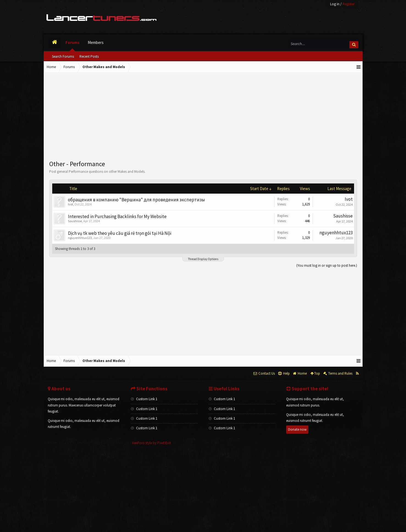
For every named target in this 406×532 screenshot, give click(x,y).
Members (96, 42)
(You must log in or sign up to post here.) (327, 265)
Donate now (297, 429)
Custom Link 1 (144, 399)
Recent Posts (89, 56)
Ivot (71, 204)
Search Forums (63, 56)
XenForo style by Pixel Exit (151, 443)
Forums (72, 42)
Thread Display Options (203, 259)
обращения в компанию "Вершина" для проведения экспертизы (136, 200)
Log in (335, 4)
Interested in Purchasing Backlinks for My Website (117, 216)
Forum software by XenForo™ (89, 443)
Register (348, 4)
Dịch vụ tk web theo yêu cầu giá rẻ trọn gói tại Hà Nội (120, 233)
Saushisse (75, 221)
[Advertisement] (203, 117)
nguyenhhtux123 (80, 238)
